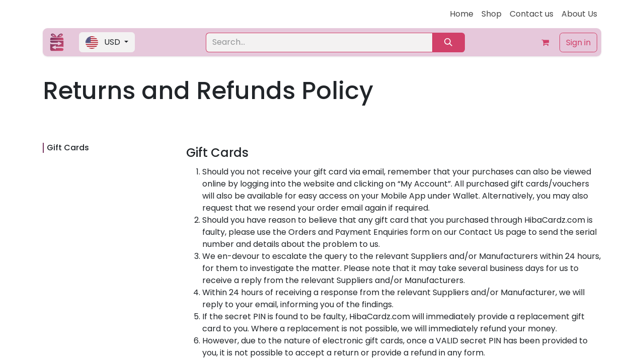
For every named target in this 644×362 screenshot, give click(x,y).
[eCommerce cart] (545, 42)
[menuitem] (462, 14)
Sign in (578, 42)
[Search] (449, 42)
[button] (107, 42)
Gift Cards (68, 148)
